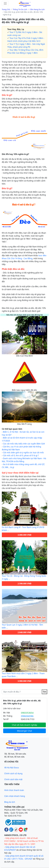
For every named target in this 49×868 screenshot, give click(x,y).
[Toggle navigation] (5, 3)
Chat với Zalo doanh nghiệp (24, 725)
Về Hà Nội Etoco (12, 768)
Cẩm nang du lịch (37, 9)
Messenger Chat (24, 731)
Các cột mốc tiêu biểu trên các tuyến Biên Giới (24, 444)
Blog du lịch (10, 802)
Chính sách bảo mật (13, 779)
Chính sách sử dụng (13, 773)
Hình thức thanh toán (14, 790)
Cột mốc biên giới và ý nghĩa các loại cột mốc (23, 453)
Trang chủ (6, 9)
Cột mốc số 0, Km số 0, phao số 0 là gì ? (21, 455)
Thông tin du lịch (20, 9)
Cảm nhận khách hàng (15, 796)
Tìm (44, 692)
